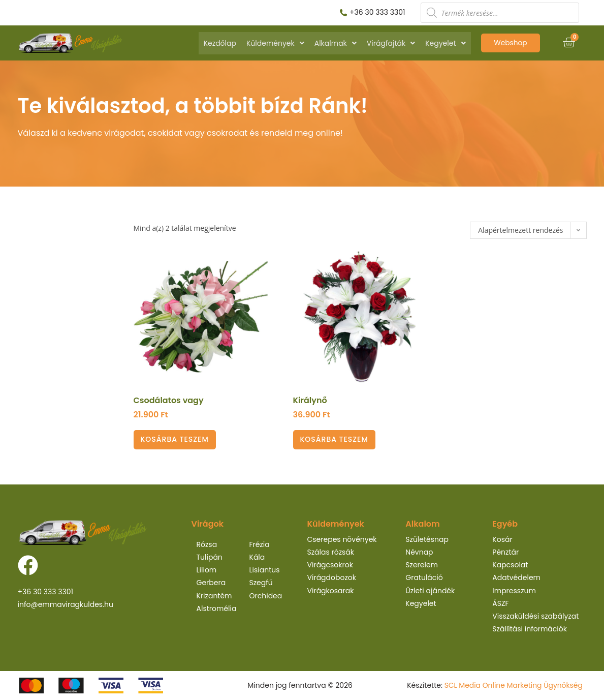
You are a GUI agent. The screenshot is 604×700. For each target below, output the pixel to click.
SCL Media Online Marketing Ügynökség (513, 685)
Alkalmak (336, 43)
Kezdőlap (220, 43)
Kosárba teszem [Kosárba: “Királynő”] (334, 439)
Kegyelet (445, 43)
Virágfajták (391, 43)
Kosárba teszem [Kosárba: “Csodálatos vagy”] (175, 439)
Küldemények (275, 43)
